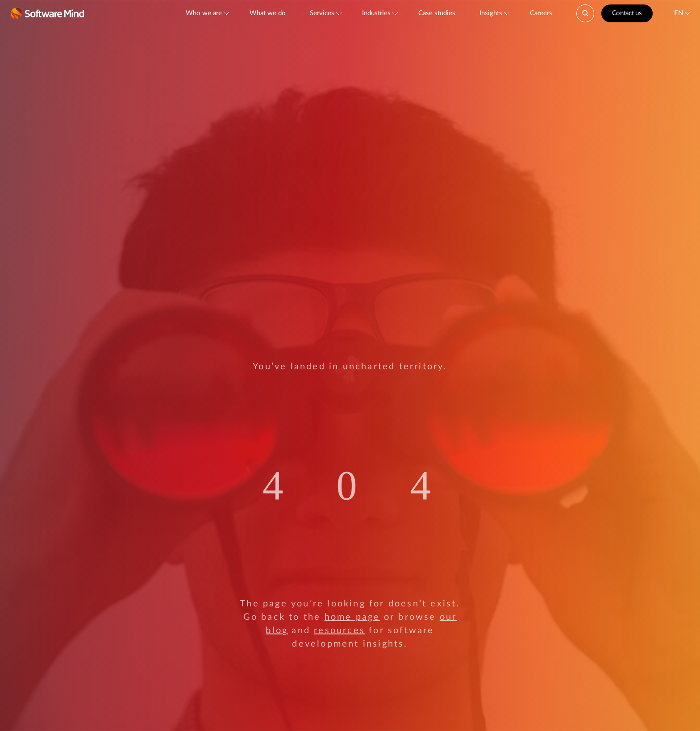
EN (679, 13)
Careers (541, 13)
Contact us (627, 13)
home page (352, 617)
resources (340, 631)
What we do (268, 13)
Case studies (437, 13)
